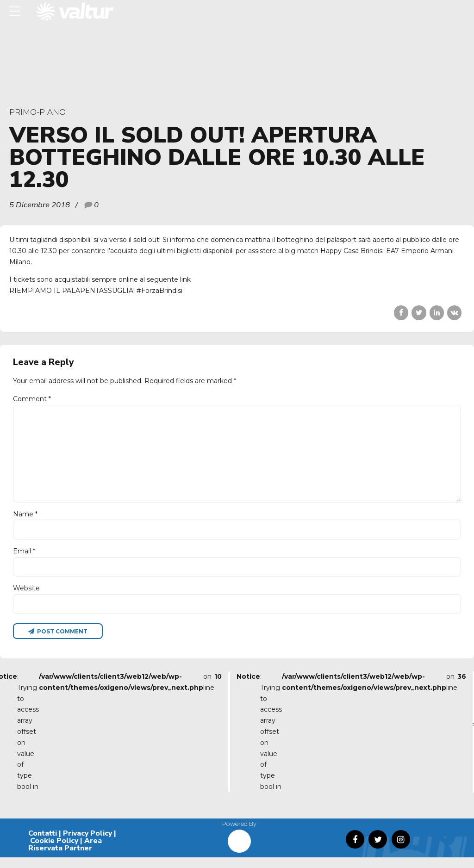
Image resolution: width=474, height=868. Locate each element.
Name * (25, 521)
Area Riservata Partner (65, 855)
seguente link (169, 279)
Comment (32, 399)
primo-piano (37, 112)
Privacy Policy (87, 844)
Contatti (43, 844)
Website (26, 597)
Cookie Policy (54, 851)
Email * (24, 559)
